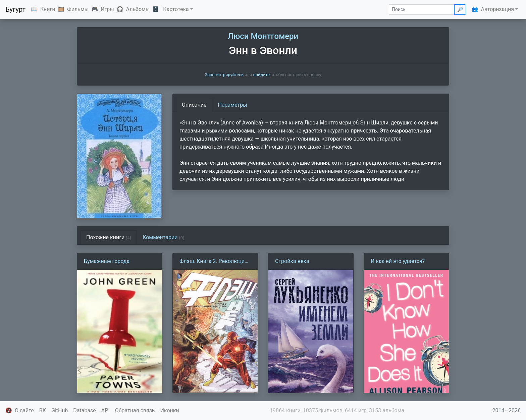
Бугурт (15, 9)
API (106, 410)
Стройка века (292, 261)
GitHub (60, 410)
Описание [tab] (194, 105)
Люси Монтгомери (263, 36)
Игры (107, 9)
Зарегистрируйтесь (224, 75)
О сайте (24, 410)
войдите (261, 75)
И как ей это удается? (398, 261)
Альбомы (138, 9)
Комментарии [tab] (163, 237)
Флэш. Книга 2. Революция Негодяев (214, 262)
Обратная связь (135, 410)
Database (85, 410)
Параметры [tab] (233, 105)
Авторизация (497, 9)
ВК (43, 410)
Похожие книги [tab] (109, 237)
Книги (48, 9)
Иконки (170, 410)
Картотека (176, 9)
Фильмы (78, 9)
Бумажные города (107, 261)
